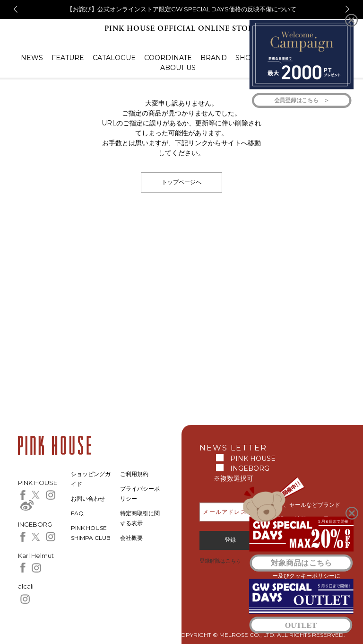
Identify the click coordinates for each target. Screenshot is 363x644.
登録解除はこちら (220, 561)
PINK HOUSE (253, 459)
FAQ (77, 513)
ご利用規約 (134, 474)
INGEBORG (250, 468)
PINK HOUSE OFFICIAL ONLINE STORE (181, 29)
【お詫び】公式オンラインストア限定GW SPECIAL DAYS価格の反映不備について (181, 9)
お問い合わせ (88, 498)
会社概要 (131, 538)
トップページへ (181, 182)
